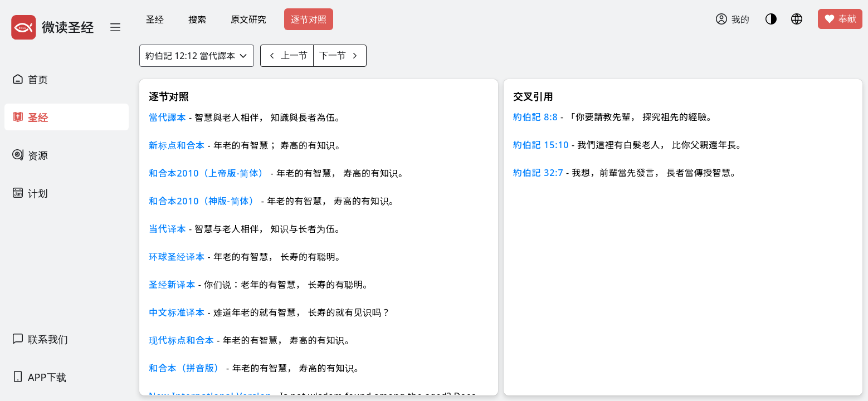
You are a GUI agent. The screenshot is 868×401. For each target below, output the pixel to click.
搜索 (197, 19)
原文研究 (248, 19)
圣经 (155, 19)
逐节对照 (309, 19)
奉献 (840, 19)
